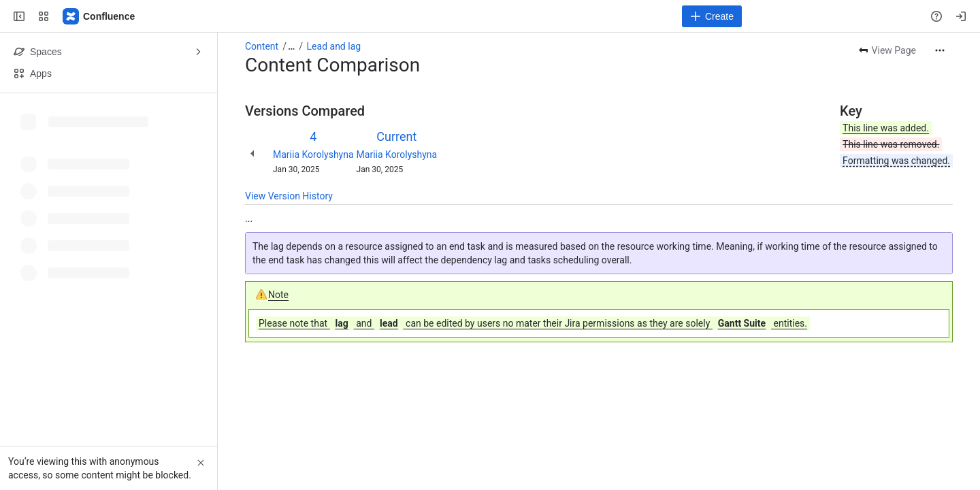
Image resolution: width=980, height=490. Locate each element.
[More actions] (940, 50)
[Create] (712, 16)
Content (262, 46)
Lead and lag (334, 46)
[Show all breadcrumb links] (291, 46)
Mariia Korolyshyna (313, 154)
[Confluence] (99, 16)
